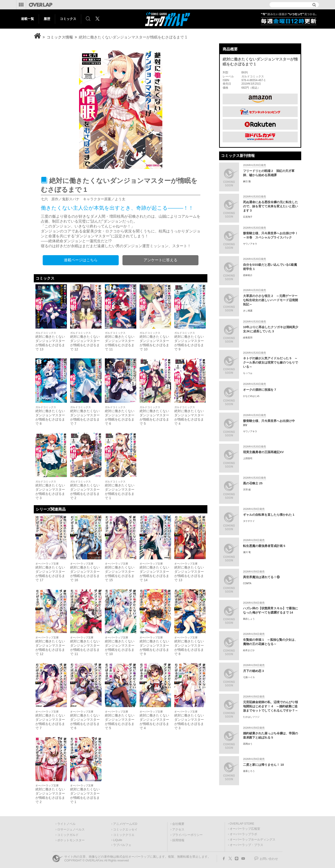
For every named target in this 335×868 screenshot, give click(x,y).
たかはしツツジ (251, 717)
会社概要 (178, 824)
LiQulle (118, 840)
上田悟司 (248, 458)
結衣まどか (249, 650)
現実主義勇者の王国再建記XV (263, 452)
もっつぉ (248, 373)
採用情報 (178, 840)
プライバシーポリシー (187, 835)
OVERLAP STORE (242, 824)
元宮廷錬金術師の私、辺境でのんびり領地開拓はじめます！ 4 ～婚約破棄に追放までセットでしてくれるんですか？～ (270, 706)
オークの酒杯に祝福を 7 (260, 390)
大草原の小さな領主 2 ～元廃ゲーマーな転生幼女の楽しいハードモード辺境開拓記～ (270, 300)
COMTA (247, 583)
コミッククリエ (124, 835)
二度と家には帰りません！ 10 (263, 765)
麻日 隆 (247, 181)
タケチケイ (249, 521)
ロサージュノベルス (71, 830)
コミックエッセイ (125, 830)
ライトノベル (66, 824)
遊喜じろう (249, 771)
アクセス (178, 830)
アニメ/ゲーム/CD (125, 824)
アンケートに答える (160, 260)
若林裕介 (248, 275)
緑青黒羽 (248, 338)
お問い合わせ (269, 859)
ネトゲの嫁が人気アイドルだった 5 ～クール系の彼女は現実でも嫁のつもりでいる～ (270, 362)
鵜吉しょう (249, 619)
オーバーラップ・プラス (246, 845)
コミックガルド (68, 835)
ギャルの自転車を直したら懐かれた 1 (269, 515)
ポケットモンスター (71, 840)
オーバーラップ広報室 (245, 829)
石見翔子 (248, 217)
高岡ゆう (248, 744)
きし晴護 (248, 311)
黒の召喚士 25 (253, 483)
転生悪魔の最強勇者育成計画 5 (264, 546)
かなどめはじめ (251, 396)
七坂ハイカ (249, 677)
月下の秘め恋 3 (253, 671)
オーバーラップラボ (243, 834)
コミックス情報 (60, 37)
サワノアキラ (250, 244)
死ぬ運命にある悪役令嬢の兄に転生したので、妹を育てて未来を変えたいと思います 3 (270, 206)
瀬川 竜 (247, 552)
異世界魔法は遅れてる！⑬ (261, 577)
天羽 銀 (247, 490)
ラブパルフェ (122, 845)
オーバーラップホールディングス (253, 840)
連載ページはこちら (81, 260)
